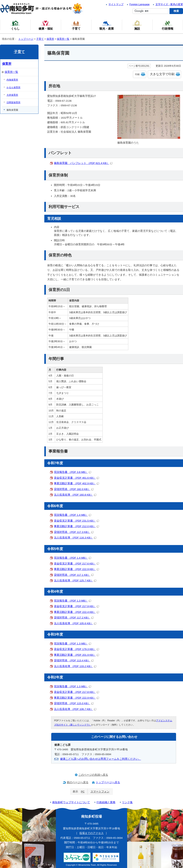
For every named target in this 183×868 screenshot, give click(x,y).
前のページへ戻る (78, 782)
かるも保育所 (13, 87)
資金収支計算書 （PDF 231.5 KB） (76, 521)
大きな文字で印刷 (162, 74)
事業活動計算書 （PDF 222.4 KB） (76, 612)
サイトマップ (116, 4)
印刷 (137, 74)
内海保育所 (12, 80)
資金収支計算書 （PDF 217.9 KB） (76, 606)
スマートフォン (100, 792)
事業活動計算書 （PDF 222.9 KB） (76, 569)
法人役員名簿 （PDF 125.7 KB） (75, 580)
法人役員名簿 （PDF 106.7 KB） (75, 709)
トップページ (26, 39)
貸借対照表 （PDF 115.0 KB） (74, 703)
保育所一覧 (63, 39)
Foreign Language (140, 4)
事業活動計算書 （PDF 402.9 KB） (76, 483)
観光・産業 (107, 25)
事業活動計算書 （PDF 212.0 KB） (76, 526)
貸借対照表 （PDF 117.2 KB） (74, 618)
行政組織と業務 (106, 802)
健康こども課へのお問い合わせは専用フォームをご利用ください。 (101, 759)
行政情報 (168, 25)
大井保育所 (12, 95)
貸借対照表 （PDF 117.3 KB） (74, 532)
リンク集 (127, 802)
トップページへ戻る (108, 782)
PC (83, 792)
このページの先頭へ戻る (93, 775)
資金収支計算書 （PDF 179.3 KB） (76, 649)
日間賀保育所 (13, 102)
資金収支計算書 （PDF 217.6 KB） (76, 564)
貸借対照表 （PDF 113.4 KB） (74, 660)
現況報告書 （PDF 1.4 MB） (73, 515)
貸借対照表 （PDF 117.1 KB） (74, 575)
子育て (40, 39)
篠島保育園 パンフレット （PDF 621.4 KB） (83, 163)
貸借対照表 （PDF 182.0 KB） (74, 489)
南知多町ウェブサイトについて (71, 802)
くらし (15, 25)
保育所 (50, 39)
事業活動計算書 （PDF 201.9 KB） (76, 655)
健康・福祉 (46, 25)
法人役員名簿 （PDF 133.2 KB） (75, 666)
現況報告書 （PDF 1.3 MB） (73, 601)
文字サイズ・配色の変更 (169, 4)
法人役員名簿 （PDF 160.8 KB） (75, 495)
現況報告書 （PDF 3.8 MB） (73, 472)
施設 (137, 25)
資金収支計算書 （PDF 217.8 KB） (76, 692)
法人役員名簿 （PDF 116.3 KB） (75, 538)
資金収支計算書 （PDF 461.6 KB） (76, 478)
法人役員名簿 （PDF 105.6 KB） (75, 623)
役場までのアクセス (91, 833)
